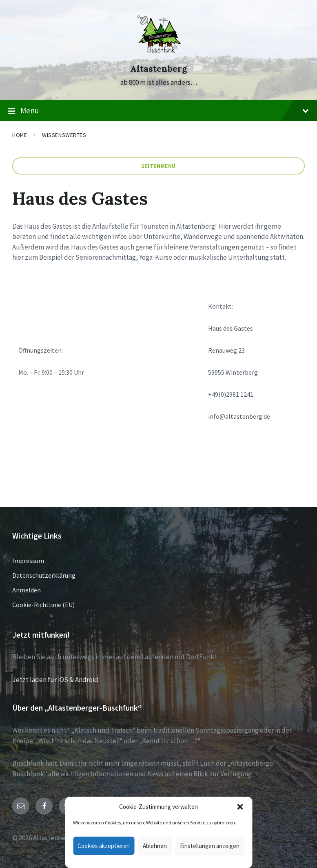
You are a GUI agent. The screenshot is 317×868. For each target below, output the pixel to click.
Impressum (28, 561)
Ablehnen (155, 846)
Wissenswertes (64, 135)
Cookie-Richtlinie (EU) (43, 605)
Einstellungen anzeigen (210, 846)
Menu (158, 111)
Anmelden (27, 590)
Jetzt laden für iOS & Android (55, 680)
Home (20, 135)
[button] (240, 807)
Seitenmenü (158, 166)
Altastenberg (159, 69)
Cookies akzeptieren (104, 846)
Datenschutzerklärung (44, 575)
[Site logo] (159, 54)
